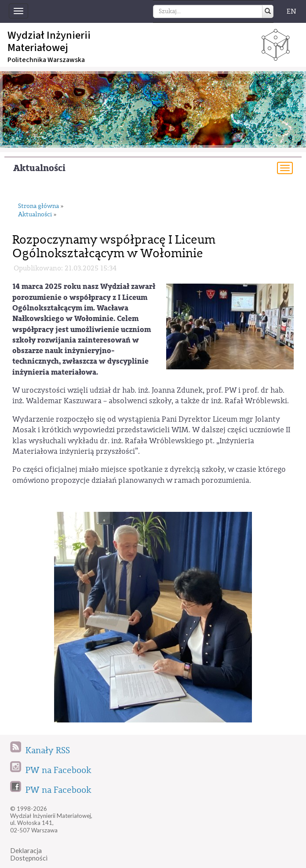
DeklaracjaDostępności (29, 854)
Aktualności (39, 168)
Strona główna (38, 206)
